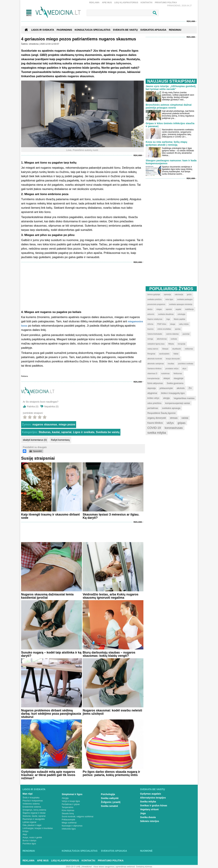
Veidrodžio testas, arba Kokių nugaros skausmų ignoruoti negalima (110, 596)
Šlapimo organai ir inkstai (34, 813)
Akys (25, 834)
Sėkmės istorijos (150, 821)
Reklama (94, 3)
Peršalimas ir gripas (71, 804)
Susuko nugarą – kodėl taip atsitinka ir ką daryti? (51, 654)
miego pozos (67, 424)
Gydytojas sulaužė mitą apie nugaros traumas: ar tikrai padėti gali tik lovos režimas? (48, 775)
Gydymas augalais (151, 794)
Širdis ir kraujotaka (31, 798)
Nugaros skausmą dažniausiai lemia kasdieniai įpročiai (47, 596)
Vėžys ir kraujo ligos (71, 801)
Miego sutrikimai (69, 823)
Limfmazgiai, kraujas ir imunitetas (38, 828)
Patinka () (33, 406)
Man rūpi (28, 794)
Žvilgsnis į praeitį (111, 802)
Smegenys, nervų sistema (34, 810)
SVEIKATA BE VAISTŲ (125, 30)
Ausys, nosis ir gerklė (32, 838)
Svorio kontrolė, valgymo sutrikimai (78, 817)
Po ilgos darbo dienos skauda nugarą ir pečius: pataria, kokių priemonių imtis (111, 773)
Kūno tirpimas (68, 810)
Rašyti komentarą (60, 440)
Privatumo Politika (166, 3)
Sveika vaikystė (110, 798)
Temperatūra (68, 807)
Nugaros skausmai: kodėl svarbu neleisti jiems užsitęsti (112, 712)
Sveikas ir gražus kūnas (154, 805)
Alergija (65, 798)
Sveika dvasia (148, 817)
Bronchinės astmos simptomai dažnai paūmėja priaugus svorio (169, 106)
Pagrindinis (64, 30)
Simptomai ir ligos (72, 794)
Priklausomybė (69, 820)
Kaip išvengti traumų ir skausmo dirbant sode (50, 516)
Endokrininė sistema (32, 807)
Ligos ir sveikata (43, 30)
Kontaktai (147, 3)
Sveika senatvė (110, 806)
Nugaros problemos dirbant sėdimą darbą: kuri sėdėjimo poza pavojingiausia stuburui (51, 714)
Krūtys (26, 831)
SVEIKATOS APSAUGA (153, 30)
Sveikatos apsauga (114, 851)
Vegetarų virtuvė (149, 809)
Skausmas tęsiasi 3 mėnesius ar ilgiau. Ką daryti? (111, 516)
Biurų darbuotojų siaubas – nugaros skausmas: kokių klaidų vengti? (109, 654)
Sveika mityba (148, 802)
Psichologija (108, 794)
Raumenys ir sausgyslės (34, 819)
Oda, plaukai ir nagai (32, 825)
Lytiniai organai (29, 822)
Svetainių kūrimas (144, 867)
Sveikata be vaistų (108, 432)
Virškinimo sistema (31, 804)
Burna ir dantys (30, 841)
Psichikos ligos (29, 844)
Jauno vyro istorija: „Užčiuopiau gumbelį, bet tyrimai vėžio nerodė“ (171, 88)
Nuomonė (146, 851)
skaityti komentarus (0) (35, 440)
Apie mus (107, 3)
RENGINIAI (175, 30)
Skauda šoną (68, 813)
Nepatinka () (51, 406)
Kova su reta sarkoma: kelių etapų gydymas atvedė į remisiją (166, 143)
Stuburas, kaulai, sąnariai (55, 432)
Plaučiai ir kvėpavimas (33, 801)
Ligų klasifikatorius (126, 3)
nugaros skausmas (45, 424)
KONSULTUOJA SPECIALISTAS (92, 30)
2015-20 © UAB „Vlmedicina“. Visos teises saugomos (90, 867)
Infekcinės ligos (69, 829)
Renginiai (29, 851)
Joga (143, 813)
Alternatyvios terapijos (153, 798)
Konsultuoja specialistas (80, 851)
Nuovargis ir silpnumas (72, 826)
